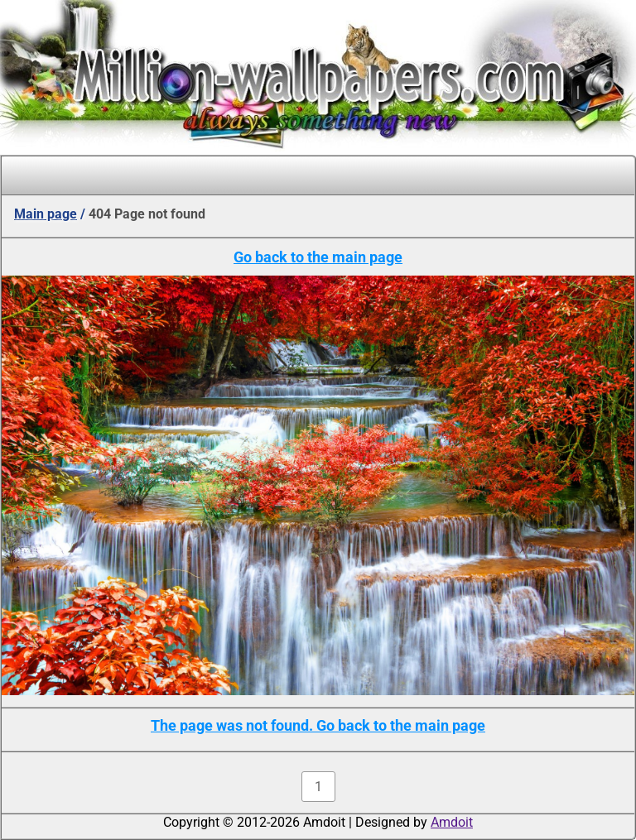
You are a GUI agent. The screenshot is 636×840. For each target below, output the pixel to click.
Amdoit (452, 822)
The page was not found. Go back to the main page (318, 725)
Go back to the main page (318, 257)
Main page (46, 214)
